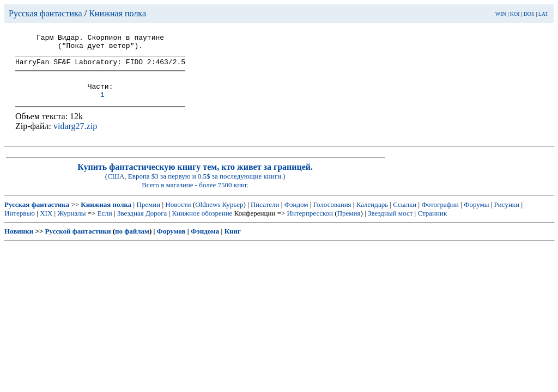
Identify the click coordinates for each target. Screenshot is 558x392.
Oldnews (208, 216)
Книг (233, 243)
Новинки (19, 243)
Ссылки (405, 216)
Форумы (476, 216)
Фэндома (205, 243)
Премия (349, 225)
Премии (148, 216)
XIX (46, 225)
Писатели (265, 216)
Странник (432, 225)
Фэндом (296, 216)
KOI (515, 14)
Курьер (233, 216)
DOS (529, 14)
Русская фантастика (46, 13)
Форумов (171, 243)
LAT (543, 14)
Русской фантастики (78, 243)
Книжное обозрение (202, 225)
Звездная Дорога (142, 225)
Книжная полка (117, 13)
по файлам (132, 243)
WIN (501, 14)
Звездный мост (390, 225)
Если (105, 225)
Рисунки (507, 216)
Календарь (372, 216)
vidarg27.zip (75, 137)
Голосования (332, 216)
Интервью (20, 225)
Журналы (71, 225)
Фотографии (440, 216)
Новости (178, 216)
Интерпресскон (310, 225)
